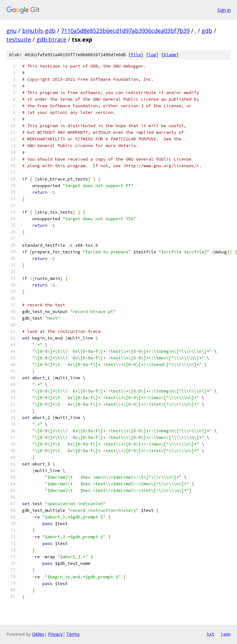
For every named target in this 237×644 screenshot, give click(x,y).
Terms (73, 634)
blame (170, 55)
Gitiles (38, 634)
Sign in (224, 10)
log (152, 55)
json (226, 634)
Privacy (55, 634)
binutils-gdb (39, 31)
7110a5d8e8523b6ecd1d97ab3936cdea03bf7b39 (125, 31)
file (136, 55)
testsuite (19, 39)
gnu (12, 31)
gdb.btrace (51, 39)
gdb (207, 31)
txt (210, 634)
